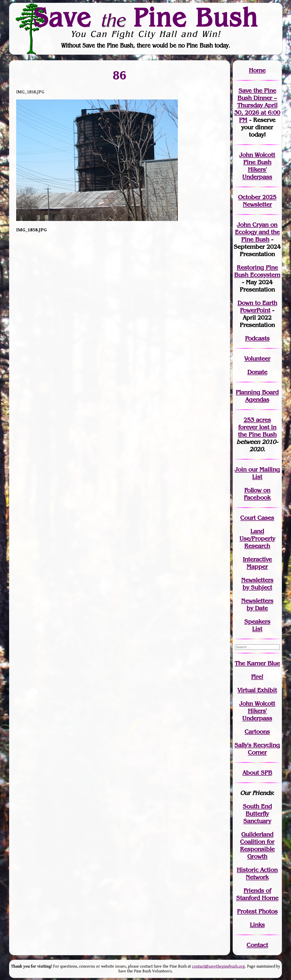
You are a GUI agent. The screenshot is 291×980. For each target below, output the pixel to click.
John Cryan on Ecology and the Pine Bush (257, 232)
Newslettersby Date (257, 604)
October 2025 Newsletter (257, 201)
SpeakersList (257, 625)
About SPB (257, 773)
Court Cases (257, 518)
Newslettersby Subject (257, 584)
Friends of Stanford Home (257, 894)
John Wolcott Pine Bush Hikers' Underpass (257, 166)
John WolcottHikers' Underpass (257, 711)
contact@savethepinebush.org (219, 966)
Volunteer (257, 359)
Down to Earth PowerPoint (257, 307)
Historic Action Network (257, 873)
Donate (257, 372)
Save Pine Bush (146, 17)
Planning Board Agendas (257, 396)
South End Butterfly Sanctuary (257, 814)
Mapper (257, 567)
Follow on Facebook (257, 494)
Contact (257, 945)
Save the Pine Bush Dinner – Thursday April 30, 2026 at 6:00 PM (257, 105)
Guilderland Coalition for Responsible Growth (257, 845)
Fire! (257, 677)
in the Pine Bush (257, 431)
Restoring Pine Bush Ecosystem (257, 271)
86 (120, 75)
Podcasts (257, 338)
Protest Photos (257, 911)
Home (257, 70)
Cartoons (257, 732)
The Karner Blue (257, 663)
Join (241, 469)
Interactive (257, 559)
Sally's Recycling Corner (257, 749)
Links (257, 925)
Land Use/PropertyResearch (257, 538)
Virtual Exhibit (257, 690)
